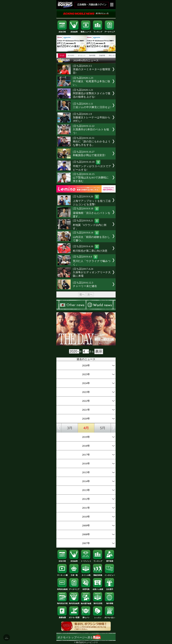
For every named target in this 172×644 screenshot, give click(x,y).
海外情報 (92, 55)
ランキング (98, 31)
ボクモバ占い (110, 617)
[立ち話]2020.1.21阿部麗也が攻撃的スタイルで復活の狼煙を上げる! (92, 93)
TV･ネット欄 (62, 574)
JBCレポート (113, 55)
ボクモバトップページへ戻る (79, 637)
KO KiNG (71, 55)
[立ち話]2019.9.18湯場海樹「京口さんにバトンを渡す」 (92, 212)
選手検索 (110, 560)
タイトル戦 (86, 574)
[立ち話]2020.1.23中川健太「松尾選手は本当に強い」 (91, 81)
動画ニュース (86, 31)
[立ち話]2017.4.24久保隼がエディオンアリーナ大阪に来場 (92, 272)
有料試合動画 (62, 588)
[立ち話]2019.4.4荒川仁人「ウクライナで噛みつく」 (92, 261)
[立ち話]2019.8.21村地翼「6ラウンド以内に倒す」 (90, 224)
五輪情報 (102, 55)
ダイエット (82, 55)
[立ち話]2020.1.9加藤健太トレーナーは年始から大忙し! (92, 117)
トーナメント (86, 560)
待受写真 (86, 588)
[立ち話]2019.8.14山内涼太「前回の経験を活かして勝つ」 (91, 237)
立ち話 (62, 55)
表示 (99, 351)
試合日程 (62, 31)
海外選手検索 (86, 603)
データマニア (110, 31)
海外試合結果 (74, 603)
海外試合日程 (62, 603)
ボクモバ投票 (74, 617)
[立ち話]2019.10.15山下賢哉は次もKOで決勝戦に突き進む (91, 178)
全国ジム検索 (98, 588)
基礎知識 (62, 617)
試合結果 (74, 31)
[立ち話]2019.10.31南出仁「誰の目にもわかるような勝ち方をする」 (92, 141)
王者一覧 (74, 574)
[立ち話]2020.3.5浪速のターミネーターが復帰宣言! (92, 69)
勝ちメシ (86, 617)
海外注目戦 (98, 603)
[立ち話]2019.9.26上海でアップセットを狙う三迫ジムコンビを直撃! (92, 200)
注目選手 (110, 588)
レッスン (98, 617)
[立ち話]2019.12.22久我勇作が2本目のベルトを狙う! (91, 129)
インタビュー (110, 574)
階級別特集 (98, 574)
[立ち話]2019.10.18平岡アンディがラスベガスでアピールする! (92, 166)
